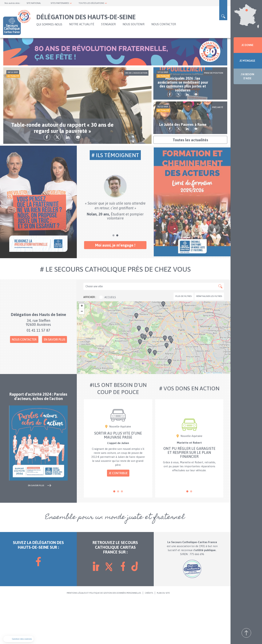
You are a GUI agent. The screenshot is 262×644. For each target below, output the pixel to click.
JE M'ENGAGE (247, 61)
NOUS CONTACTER (164, 24)
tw (72, 181)
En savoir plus (54, 384)
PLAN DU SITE (163, 637)
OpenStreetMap (217, 417)
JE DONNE (247, 45)
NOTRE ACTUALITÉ (82, 24)
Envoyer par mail (93, 181)
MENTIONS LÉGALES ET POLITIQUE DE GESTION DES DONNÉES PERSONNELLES (104, 637)
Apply (220, 331)
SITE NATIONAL (34, 3)
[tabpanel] (115, 242)
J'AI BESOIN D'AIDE (247, 76)
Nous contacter (24, 384)
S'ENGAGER (108, 24)
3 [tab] (122, 536)
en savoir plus (36, 529)
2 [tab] (117, 280)
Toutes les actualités (190, 184)
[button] (155, 388)
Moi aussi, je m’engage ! (115, 289)
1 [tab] (113, 280)
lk (83, 181)
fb (62, 181)
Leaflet (207, 417)
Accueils (108, 341)
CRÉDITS (149, 637)
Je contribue (118, 517)
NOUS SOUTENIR (134, 24)
